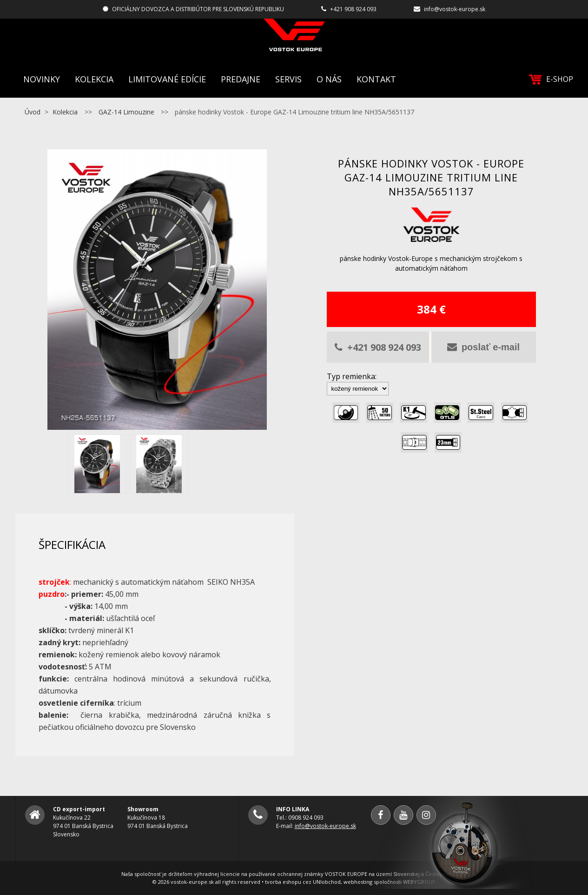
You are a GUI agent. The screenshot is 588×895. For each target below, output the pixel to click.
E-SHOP (551, 79)
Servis (288, 79)
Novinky (42, 79)
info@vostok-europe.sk (455, 9)
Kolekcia (94, 79)
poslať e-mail (483, 347)
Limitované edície (167, 79)
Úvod (33, 112)
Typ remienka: (352, 376)
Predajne (241, 79)
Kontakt (376, 79)
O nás (329, 79)
